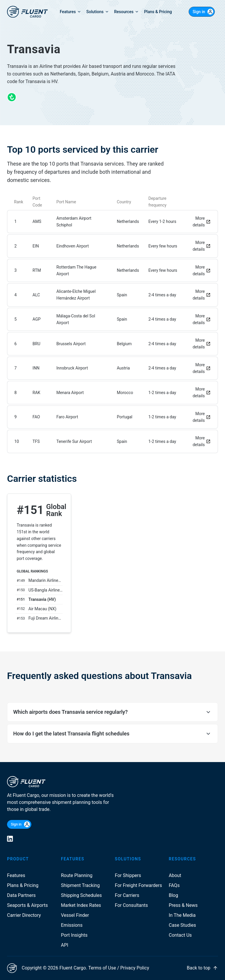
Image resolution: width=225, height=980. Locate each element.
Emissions (72, 925)
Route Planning (77, 875)
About (175, 875)
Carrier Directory (24, 915)
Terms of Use (102, 968)
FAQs (174, 885)
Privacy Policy (135, 968)
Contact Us (180, 935)
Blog (173, 895)
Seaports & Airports (27, 905)
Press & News (183, 905)
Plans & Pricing (23, 885)
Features (16, 875)
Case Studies (182, 925)
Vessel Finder (75, 915)
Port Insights (74, 935)
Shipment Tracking (80, 885)
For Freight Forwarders (138, 885)
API (65, 945)
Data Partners (21, 895)
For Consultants (131, 905)
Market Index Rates (81, 905)
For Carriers (127, 895)
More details (202, 222)
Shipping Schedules (81, 895)
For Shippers (128, 875)
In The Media (182, 915)
